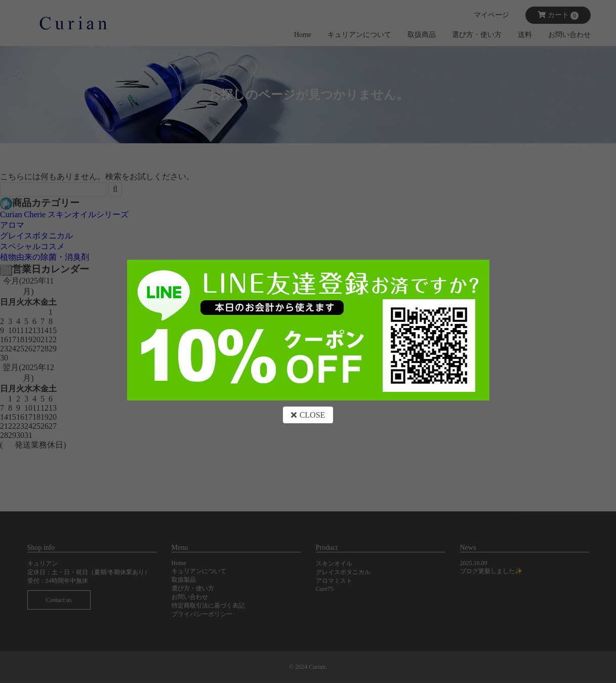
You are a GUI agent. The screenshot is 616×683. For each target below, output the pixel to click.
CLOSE (308, 415)
